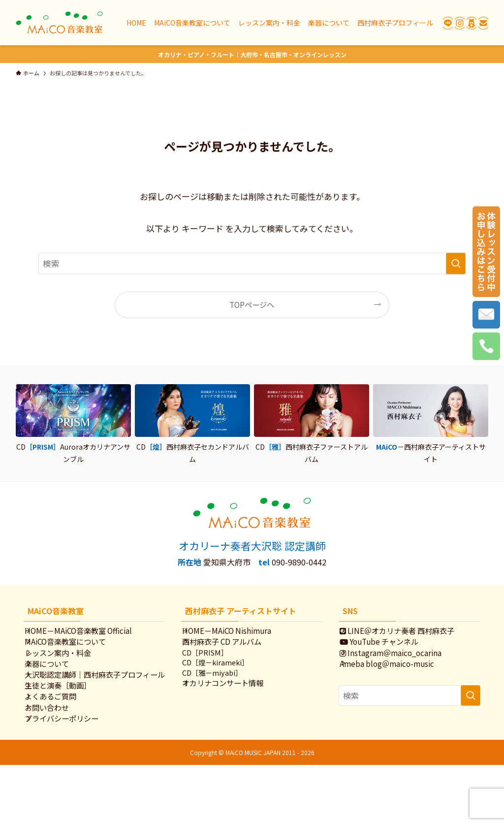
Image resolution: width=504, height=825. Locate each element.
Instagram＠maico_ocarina (401, 666)
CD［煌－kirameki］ (225, 678)
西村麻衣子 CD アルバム (232, 650)
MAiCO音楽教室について (76, 650)
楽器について (57, 683)
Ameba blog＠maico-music (397, 683)
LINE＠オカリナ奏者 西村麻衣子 (407, 633)
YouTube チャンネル (389, 650)
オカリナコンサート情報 (233, 704)
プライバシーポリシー (72, 776)
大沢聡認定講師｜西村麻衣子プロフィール (94, 705)
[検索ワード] (252, 264)
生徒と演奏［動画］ (68, 726)
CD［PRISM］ (215, 666)
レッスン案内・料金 (68, 666)
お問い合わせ (57, 759)
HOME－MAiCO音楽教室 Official (89, 633)
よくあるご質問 (61, 743)
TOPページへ (252, 304)
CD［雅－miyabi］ (222, 691)
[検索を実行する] (456, 264)
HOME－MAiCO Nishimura (237, 633)
